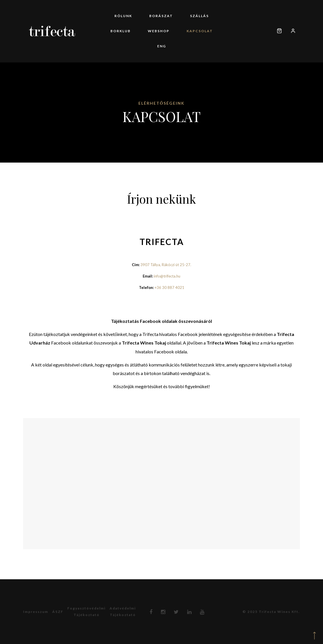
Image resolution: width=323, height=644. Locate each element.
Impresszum (36, 612)
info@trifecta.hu (167, 276)
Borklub (121, 31)
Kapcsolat (200, 31)
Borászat (161, 16)
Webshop (159, 31)
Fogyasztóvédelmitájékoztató (86, 611)
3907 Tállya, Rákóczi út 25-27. (166, 265)
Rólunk (123, 16)
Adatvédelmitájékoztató (123, 611)
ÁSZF (58, 612)
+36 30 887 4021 (169, 287)
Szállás (199, 16)
